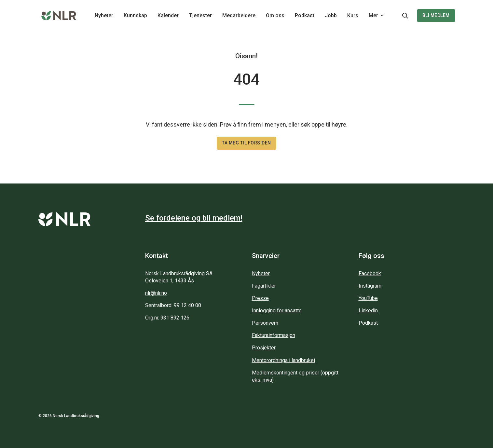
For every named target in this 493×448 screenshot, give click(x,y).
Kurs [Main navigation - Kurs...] (353, 15)
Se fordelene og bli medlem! (194, 218)
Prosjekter (264, 348)
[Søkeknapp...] (405, 16)
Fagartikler (264, 286)
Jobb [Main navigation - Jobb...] (331, 15)
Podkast (368, 323)
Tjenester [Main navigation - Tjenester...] (200, 15)
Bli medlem (436, 15)
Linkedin (368, 311)
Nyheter (261, 273)
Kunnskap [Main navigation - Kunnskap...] (135, 15)
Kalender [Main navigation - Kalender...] (168, 15)
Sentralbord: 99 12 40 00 (173, 305)
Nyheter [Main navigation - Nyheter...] (104, 15)
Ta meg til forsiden (246, 143)
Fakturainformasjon (274, 335)
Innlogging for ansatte (277, 311)
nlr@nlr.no (156, 293)
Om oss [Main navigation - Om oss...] (275, 15)
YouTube (368, 298)
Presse (260, 298)
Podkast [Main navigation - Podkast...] (305, 15)
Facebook (370, 273)
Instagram (370, 286)
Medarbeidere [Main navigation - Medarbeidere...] (239, 15)
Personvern (265, 323)
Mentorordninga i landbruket (284, 360)
